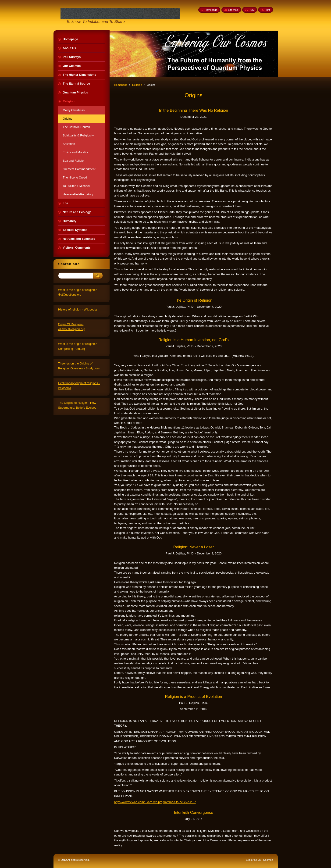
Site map (233, 10)
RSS (251, 10)
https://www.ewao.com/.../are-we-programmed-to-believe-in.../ (155, 802)
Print (267, 10)
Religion (137, 85)
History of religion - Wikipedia (78, 309)
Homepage (121, 85)
